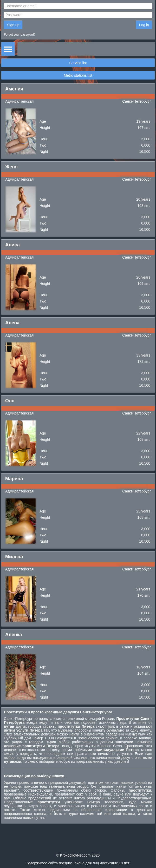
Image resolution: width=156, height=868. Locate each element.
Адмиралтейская (19, 101)
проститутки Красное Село (98, 746)
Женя (11, 167)
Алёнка (14, 635)
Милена (14, 557)
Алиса (12, 245)
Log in (144, 25)
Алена (12, 323)
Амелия (14, 89)
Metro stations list (78, 75)
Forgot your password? (20, 35)
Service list (78, 63)
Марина (14, 479)
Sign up (13, 25)
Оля (10, 401)
